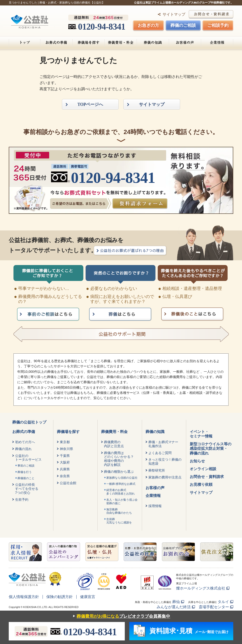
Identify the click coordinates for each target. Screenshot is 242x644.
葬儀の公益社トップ (29, 422)
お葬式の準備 (56, 43)
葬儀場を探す (89, 43)
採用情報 (155, 506)
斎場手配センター (214, 607)
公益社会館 (68, 483)
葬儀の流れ (23, 449)
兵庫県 (65, 469)
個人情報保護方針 (24, 597)
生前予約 (22, 500)
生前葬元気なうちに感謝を (119, 521)
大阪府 (65, 462)
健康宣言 (88, 597)
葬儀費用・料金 (121, 43)
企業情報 (217, 43)
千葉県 (65, 456)
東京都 (65, 442)
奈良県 (65, 476)
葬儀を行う (25, 472)
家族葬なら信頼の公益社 (122, 478)
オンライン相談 (203, 469)
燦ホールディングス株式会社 (201, 588)
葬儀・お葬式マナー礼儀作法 (163, 444)
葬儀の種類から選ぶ (119, 472)
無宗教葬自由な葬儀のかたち (119, 511)
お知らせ (197, 461)
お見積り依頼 (201, 484)
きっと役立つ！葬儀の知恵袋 (165, 462)
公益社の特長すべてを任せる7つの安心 (27, 489)
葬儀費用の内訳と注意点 (114, 444)
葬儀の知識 (153, 43)
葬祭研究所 (157, 470)
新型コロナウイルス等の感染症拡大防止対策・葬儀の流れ (211, 448)
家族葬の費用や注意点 (165, 477)
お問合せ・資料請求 (207, 477)
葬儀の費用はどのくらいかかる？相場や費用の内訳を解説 (119, 459)
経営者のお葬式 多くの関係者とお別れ (121, 492)
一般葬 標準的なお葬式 (121, 484)
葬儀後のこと (26, 478)
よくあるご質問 (160, 453)
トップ (25, 43)
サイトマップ (174, 14)
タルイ (223, 602)
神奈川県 (66, 449)
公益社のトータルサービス (28, 458)
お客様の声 (185, 43)
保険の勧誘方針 (60, 597)
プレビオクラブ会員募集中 (120, 616)
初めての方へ (25, 442)
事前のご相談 (26, 466)
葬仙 (176, 602)
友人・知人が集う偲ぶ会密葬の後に (122, 501)
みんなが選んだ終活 (174, 607)
